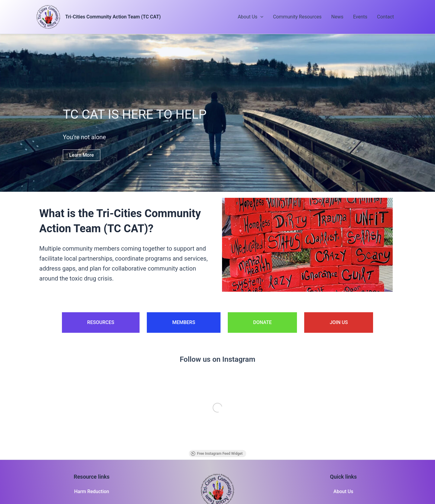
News (337, 17)
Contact (385, 17)
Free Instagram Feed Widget (217, 454)
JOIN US (339, 322)
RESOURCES (101, 322)
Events (360, 17)
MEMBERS (184, 322)
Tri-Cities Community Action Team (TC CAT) (113, 17)
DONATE (262, 322)
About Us (251, 17)
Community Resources (297, 17)
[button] (260, 17)
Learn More (82, 155)
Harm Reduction (92, 491)
